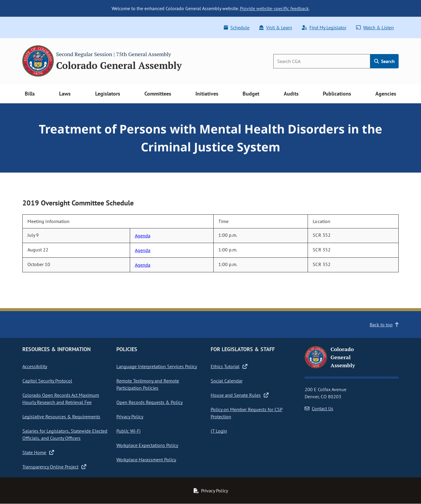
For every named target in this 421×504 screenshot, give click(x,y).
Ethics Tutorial (229, 366)
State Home (38, 452)
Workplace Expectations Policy (147, 445)
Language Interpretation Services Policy (157, 366)
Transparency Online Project (54, 467)
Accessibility (35, 366)
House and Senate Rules (240, 395)
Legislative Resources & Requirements (61, 417)
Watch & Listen (375, 27)
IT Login (219, 431)
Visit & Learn (276, 27)
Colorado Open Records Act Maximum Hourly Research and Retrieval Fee (61, 399)
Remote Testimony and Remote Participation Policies (148, 384)
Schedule (237, 27)
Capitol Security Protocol (47, 381)
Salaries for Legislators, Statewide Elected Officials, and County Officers (65, 434)
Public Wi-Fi (128, 431)
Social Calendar (227, 381)
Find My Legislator (324, 27)
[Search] (322, 61)
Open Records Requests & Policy (149, 402)
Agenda (143, 236)
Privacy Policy (130, 417)
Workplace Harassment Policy (146, 460)
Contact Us (319, 408)
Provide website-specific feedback (274, 8)
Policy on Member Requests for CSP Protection (247, 413)
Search (384, 61)
